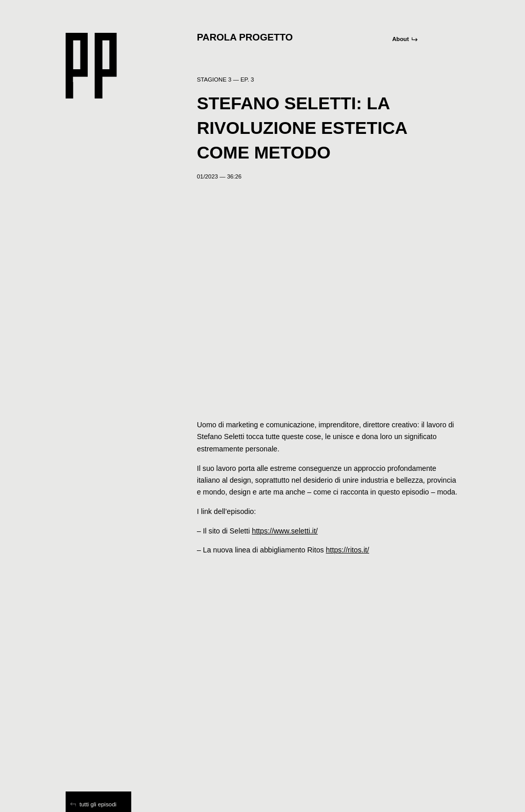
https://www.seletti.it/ (285, 531)
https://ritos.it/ (348, 550)
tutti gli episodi (93, 804)
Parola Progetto (245, 37)
